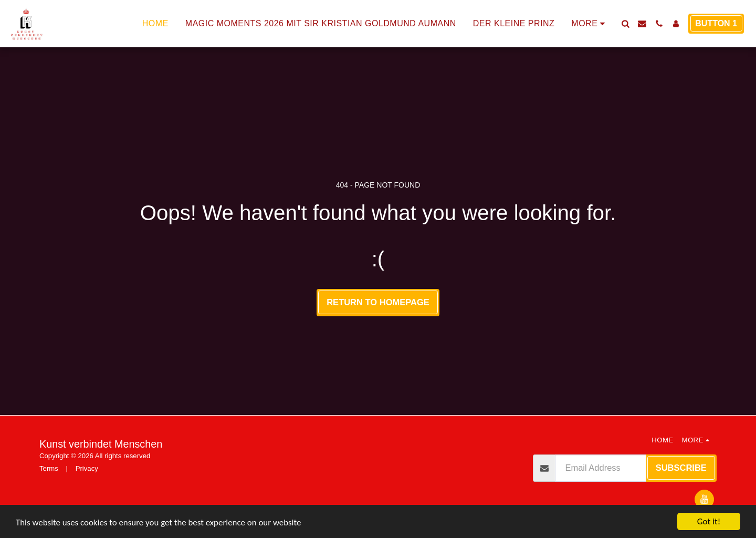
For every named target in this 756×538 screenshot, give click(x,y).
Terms (49, 468)
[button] (625, 24)
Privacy (87, 468)
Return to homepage (378, 302)
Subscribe (681, 468)
